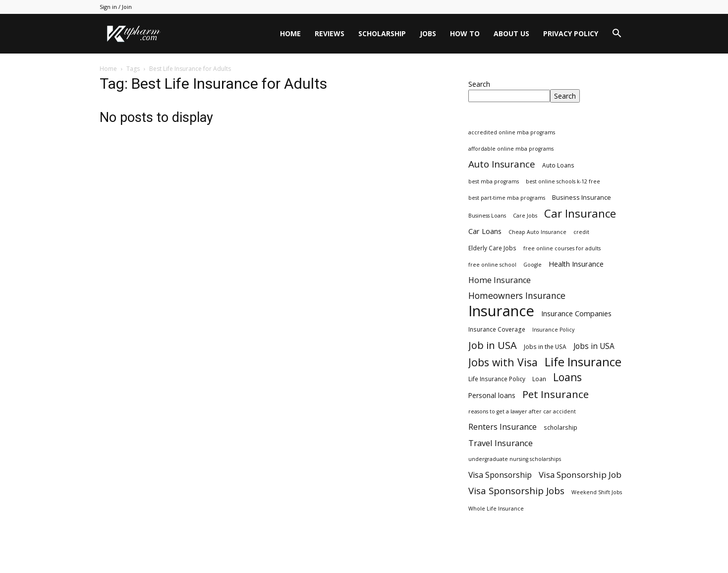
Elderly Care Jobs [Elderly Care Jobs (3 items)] (492, 248)
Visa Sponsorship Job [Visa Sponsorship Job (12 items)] (580, 475)
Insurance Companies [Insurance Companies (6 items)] (576, 314)
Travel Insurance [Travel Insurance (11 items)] (501, 443)
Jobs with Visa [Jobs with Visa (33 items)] (503, 362)
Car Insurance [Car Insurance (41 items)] (580, 213)
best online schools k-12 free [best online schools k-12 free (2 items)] (563, 181)
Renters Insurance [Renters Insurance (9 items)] (503, 427)
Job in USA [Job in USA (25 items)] (493, 345)
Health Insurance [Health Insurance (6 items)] (576, 264)
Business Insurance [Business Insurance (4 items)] (582, 197)
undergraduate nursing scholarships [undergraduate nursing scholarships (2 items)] (515, 459)
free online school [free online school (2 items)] (492, 265)
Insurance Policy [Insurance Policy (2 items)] (553, 330)
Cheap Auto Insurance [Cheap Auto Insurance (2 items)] (537, 232)
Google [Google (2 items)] (532, 265)
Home (290, 33)
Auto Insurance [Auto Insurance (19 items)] (502, 164)
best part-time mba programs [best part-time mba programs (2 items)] (507, 198)
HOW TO (465, 33)
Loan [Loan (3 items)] (539, 379)
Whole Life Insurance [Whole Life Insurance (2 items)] (496, 509)
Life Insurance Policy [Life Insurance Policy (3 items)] (497, 379)
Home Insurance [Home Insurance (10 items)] (500, 280)
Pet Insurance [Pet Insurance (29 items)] (556, 394)
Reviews (330, 33)
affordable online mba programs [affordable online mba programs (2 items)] (511, 149)
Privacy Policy (571, 33)
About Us (511, 33)
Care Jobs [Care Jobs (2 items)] (525, 216)
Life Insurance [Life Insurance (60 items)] (583, 362)
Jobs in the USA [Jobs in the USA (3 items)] (545, 346)
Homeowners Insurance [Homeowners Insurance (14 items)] (517, 296)
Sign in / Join (116, 7)
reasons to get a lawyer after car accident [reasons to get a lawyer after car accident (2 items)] (522, 411)
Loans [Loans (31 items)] (567, 377)
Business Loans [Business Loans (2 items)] (487, 216)
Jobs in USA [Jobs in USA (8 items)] (594, 346)
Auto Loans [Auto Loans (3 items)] (558, 165)
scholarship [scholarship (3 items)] (560, 427)
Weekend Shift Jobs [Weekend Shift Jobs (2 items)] (597, 492)
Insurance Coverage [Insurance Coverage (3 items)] (497, 329)
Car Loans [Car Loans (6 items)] (485, 231)
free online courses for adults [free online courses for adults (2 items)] (562, 248)
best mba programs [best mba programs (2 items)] (494, 181)
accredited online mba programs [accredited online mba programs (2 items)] (512, 132)
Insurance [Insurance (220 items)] (501, 311)
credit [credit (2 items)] (581, 232)
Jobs (428, 33)
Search (479, 84)
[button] (617, 34)
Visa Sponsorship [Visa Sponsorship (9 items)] (500, 475)
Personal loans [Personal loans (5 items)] (492, 395)
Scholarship (382, 33)
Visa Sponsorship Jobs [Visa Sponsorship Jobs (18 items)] (516, 490)
